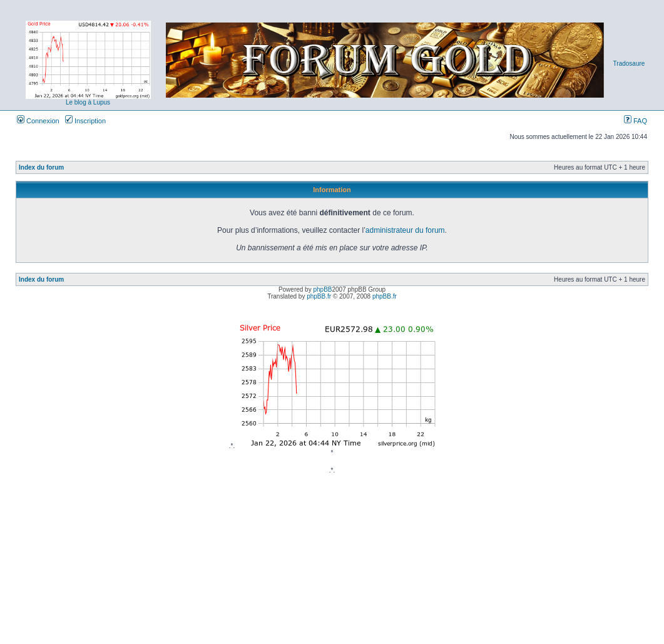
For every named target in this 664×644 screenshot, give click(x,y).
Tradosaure (629, 64)
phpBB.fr (319, 296)
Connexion (38, 121)
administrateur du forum (405, 230)
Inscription (85, 121)
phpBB (322, 289)
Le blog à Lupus (88, 102)
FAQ (636, 121)
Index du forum (41, 167)
